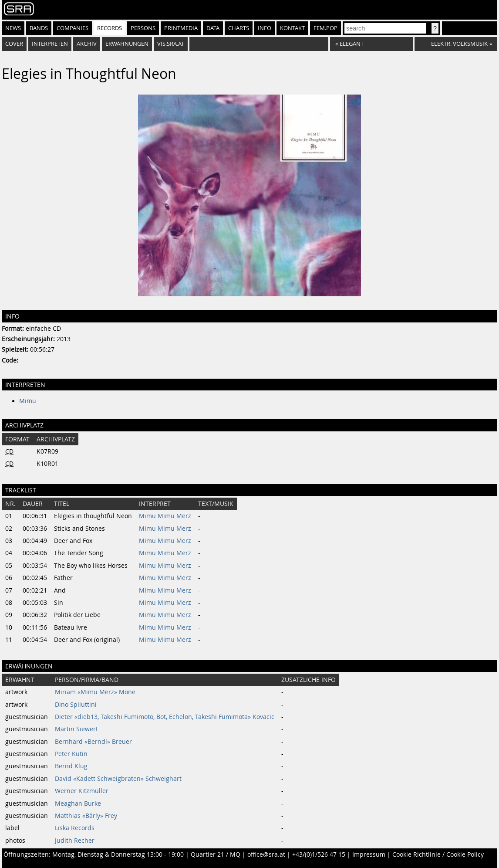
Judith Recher (75, 841)
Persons (143, 28)
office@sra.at (266, 854)
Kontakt (292, 28)
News (13, 28)
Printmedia (181, 28)
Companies (72, 28)
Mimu (28, 401)
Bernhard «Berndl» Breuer (93, 742)
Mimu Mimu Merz (165, 516)
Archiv (87, 44)
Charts (239, 28)
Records (110, 28)
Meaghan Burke (78, 804)
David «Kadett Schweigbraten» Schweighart (118, 779)
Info (265, 28)
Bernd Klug (71, 766)
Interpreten (50, 44)
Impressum (369, 854)
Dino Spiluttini (76, 705)
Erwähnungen (127, 44)
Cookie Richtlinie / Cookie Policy (438, 854)
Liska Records (75, 828)
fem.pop (325, 28)
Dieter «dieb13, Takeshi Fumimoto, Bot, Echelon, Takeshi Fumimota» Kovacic (165, 717)
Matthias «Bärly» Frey (86, 816)
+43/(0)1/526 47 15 (319, 854)
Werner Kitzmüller (82, 791)
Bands (39, 28)
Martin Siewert (76, 729)
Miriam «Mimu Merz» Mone (95, 692)
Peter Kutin (71, 754)
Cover (14, 44)
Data (213, 28)
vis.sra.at (171, 44)
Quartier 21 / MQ (216, 854)
